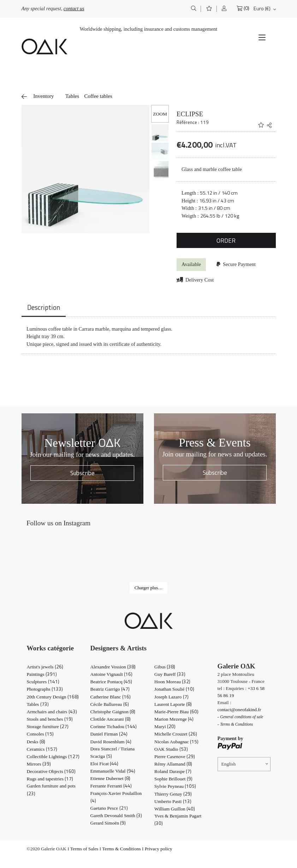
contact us (74, 8)
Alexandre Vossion (113, 667)
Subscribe (82, 473)
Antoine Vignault (112, 674)
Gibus (165, 667)
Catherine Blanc (111, 697)
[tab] (44, 308)
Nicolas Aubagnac (176, 742)
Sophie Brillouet (173, 779)
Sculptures (43, 682)
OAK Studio (171, 749)
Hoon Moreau (172, 682)
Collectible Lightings (53, 757)
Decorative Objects (51, 771)
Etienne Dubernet (111, 778)
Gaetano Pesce (109, 808)
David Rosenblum (111, 742)
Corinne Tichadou (114, 727)
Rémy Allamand (173, 764)
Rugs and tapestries (50, 779)
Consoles (40, 734)
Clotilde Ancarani (111, 719)
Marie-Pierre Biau (176, 712)
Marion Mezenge (174, 719)
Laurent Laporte (173, 704)
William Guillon (175, 809)
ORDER (226, 240)
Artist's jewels (45, 667)
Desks (36, 742)
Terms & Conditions (121, 849)
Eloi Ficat (105, 764)
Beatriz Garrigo (110, 689)
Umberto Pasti (173, 801)
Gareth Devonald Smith (116, 816)
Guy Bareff (170, 674)
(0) (246, 8)
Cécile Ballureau (110, 704)
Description (44, 307)
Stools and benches (50, 719)
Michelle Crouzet (176, 734)
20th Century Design (53, 697)
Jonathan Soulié (174, 689)
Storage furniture (48, 727)
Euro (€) (262, 8)
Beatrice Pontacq (111, 682)
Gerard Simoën (108, 823)
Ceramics (42, 749)
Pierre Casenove (175, 757)
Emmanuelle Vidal (113, 771)
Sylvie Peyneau (175, 786)
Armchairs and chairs (52, 712)
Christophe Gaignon (113, 712)
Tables (72, 96)
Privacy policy (159, 849)
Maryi (165, 727)
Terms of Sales (84, 849)
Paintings (42, 674)
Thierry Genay (173, 794)
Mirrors (39, 764)
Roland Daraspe (173, 771)
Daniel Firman (109, 734)
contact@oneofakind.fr (239, 710)
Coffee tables (98, 96)
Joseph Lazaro (171, 697)
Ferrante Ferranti (111, 786)
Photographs (45, 689)
